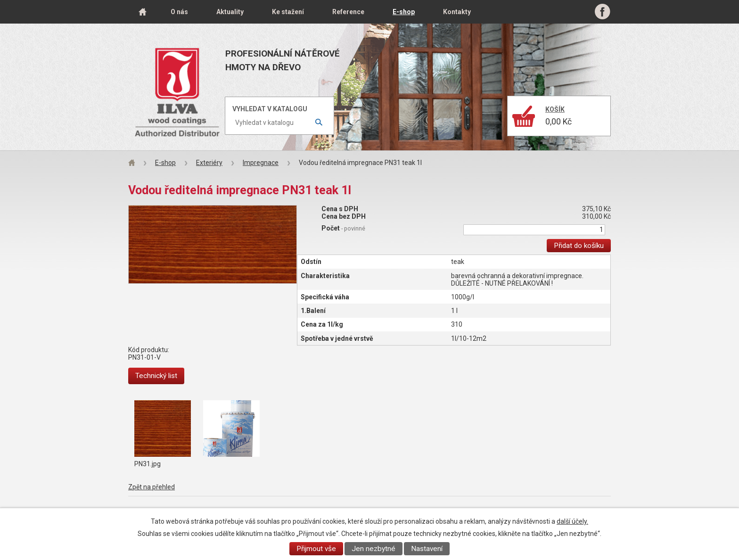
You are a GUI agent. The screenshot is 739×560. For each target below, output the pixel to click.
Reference (348, 12)
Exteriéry (209, 163)
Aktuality (230, 12)
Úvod (142, 12)
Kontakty (457, 12)
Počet (343, 228)
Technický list (156, 376)
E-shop (404, 12)
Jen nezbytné (374, 549)
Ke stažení (288, 12)
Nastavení (427, 549)
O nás (179, 12)
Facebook (603, 12)
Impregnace (261, 163)
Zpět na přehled (152, 487)
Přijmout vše (316, 549)
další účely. (572, 521)
